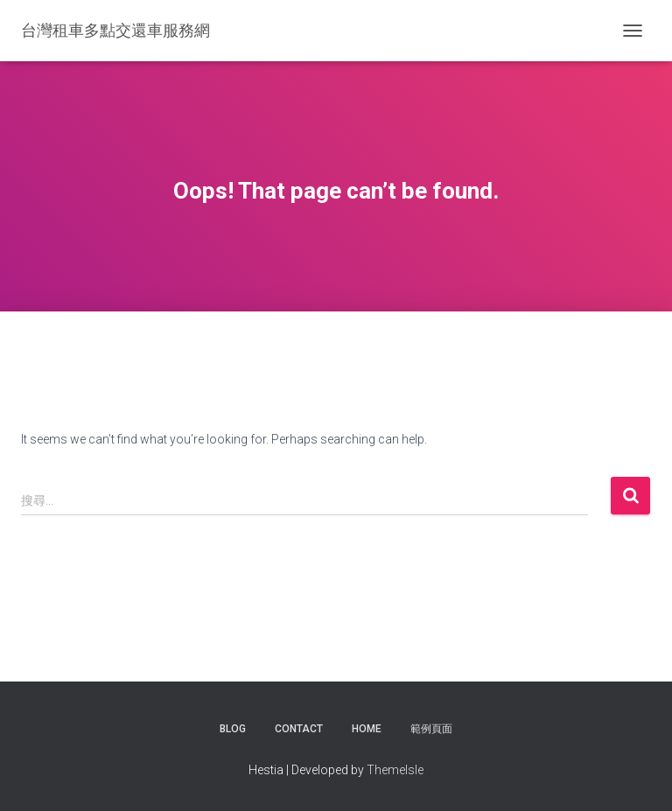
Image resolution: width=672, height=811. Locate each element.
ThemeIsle (395, 770)
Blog (233, 729)
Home (367, 729)
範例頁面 (431, 729)
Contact (299, 729)
